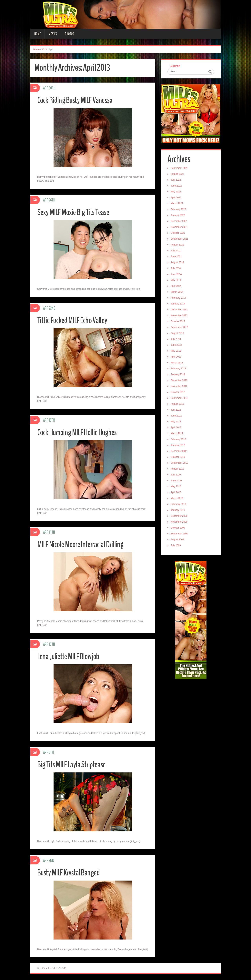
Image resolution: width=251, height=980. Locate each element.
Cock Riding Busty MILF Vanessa (77, 100)
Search (176, 66)
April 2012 (176, 428)
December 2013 (180, 310)
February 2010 (179, 505)
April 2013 (176, 357)
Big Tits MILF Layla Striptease (73, 764)
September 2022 (180, 168)
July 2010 (176, 475)
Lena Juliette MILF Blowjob (70, 656)
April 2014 (176, 286)
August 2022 (178, 174)
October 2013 (178, 322)
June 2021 (177, 257)
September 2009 (180, 534)
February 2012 (179, 440)
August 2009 (178, 540)
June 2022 (177, 186)
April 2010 (176, 493)
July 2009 (176, 546)
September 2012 (180, 398)
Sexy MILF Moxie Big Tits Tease (75, 212)
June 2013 (177, 345)
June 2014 (177, 275)
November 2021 (180, 227)
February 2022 (179, 210)
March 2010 (177, 499)
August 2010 (178, 469)
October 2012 (178, 393)
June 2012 (177, 416)
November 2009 (180, 522)
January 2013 (178, 375)
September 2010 (180, 463)
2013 (44, 50)
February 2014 (179, 298)
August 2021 (178, 245)
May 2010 (176, 487)
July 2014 (176, 269)
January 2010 (178, 510)
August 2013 (178, 334)
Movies (53, 34)
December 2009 (180, 516)
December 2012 (180, 381)
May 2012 (176, 422)
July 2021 (176, 251)
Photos (69, 34)
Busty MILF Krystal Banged (70, 873)
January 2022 (178, 216)
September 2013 (180, 328)
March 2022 (177, 204)
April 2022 (176, 198)
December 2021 (180, 222)
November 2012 (180, 387)
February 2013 (179, 369)
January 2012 (178, 446)
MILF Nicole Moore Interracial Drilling (82, 544)
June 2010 (177, 481)
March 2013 (177, 363)
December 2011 (180, 451)
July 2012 (176, 410)
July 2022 (176, 180)
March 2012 (177, 434)
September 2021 (180, 239)
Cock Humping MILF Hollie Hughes (79, 432)
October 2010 (178, 457)
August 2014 (178, 263)
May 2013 (176, 351)
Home (37, 34)
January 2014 (178, 304)
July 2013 (176, 339)
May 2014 (176, 280)
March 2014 (177, 292)
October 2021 (178, 233)
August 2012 (178, 404)
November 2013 (180, 316)
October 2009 (178, 528)
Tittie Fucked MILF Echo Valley (74, 320)
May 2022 (176, 192)
